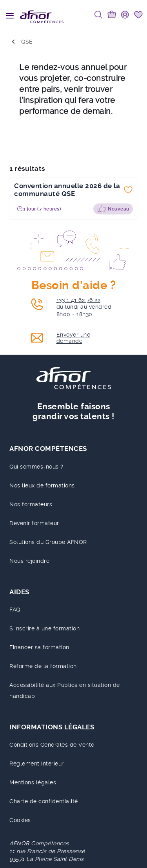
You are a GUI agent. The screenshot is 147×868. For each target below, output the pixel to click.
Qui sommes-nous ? (36, 467)
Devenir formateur (34, 523)
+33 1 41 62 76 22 (79, 300)
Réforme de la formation (43, 666)
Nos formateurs (31, 504)
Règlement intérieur (37, 764)
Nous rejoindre (29, 561)
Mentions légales (33, 782)
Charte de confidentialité (44, 801)
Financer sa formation (39, 647)
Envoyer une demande (73, 338)
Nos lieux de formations (42, 485)
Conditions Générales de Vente (52, 745)
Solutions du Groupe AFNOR (48, 542)
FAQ (15, 610)
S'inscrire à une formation (44, 628)
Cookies (20, 820)
